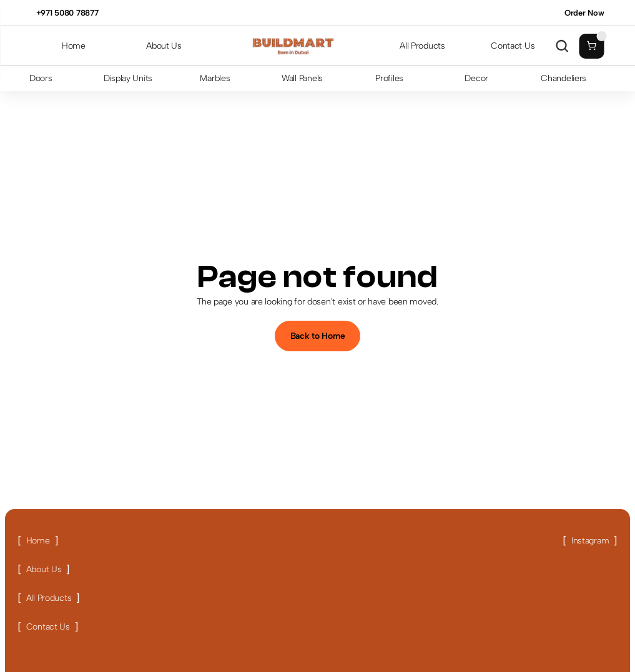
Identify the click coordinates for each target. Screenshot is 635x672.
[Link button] (38, 541)
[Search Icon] (562, 46)
